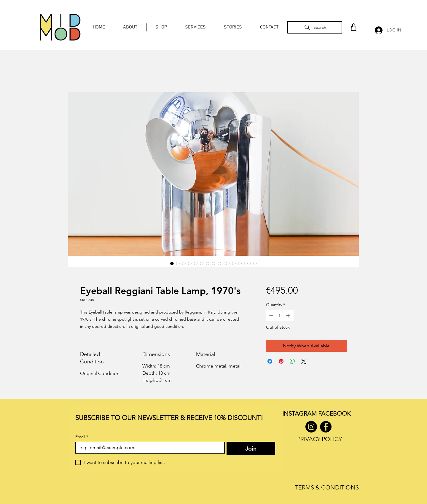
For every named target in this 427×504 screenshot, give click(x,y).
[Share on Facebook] (270, 361)
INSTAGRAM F (302, 414)
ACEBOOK (336, 414)
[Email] (148, 448)
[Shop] (353, 27)
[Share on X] (304, 361)
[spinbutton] (280, 315)
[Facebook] (326, 427)
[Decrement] (271, 315)
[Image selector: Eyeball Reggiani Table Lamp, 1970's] (172, 263)
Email (82, 437)
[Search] (315, 27)
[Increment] (289, 315)
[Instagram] (311, 427)
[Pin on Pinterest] (281, 361)
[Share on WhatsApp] (292, 361)
